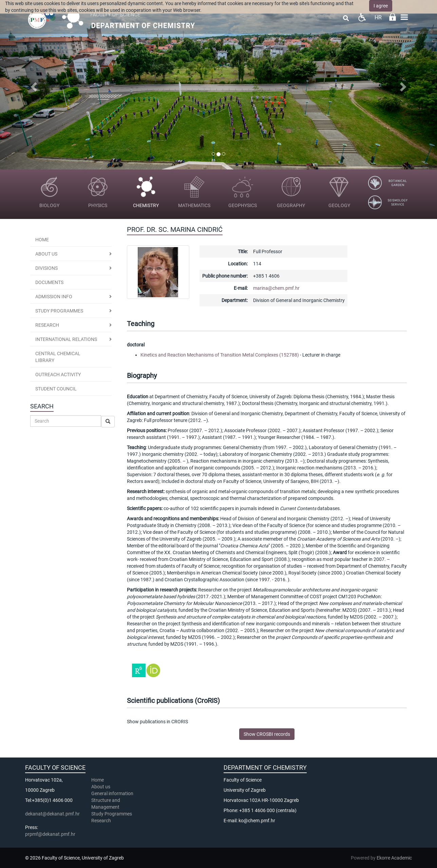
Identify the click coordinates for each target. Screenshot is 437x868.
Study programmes (59, 311)
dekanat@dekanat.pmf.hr (52, 814)
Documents (49, 282)
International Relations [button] (66, 339)
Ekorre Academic (394, 858)
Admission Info (54, 297)
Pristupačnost (362, 17)
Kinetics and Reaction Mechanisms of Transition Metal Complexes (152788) (220, 355)
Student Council (56, 389)
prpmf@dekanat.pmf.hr (50, 834)
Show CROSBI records (267, 734)
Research (102, 821)
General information (112, 793)
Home (42, 240)
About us (46, 254)
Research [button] (47, 325)
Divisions (46, 268)
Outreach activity (58, 375)
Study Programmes (112, 814)
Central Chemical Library (58, 357)
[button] (33, 85)
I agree (381, 6)
